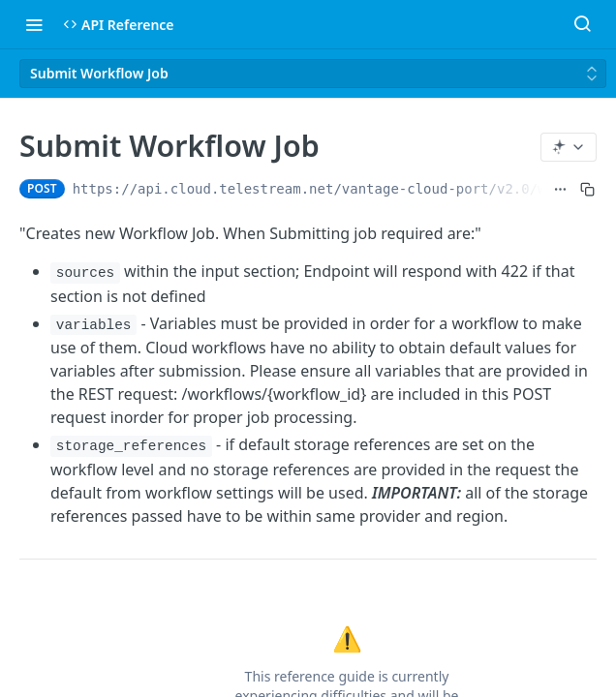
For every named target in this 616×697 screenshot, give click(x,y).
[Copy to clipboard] (587, 189)
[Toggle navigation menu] (34, 24)
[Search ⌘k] (582, 24)
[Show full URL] (560, 189)
